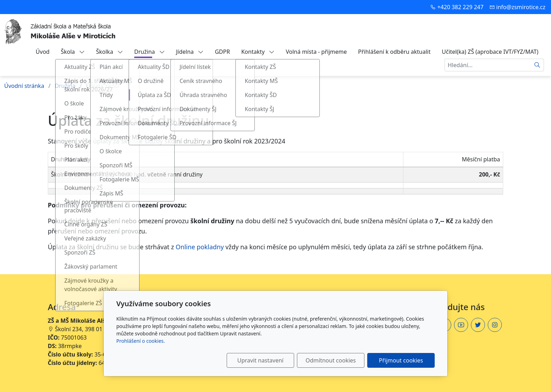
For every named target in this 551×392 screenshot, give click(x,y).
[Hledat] (537, 65)
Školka (109, 52)
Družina (150, 52)
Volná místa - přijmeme (316, 52)
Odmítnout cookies (331, 360)
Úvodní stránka (24, 86)
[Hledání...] (488, 65)
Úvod (43, 52)
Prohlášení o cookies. (141, 341)
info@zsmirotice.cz (521, 7)
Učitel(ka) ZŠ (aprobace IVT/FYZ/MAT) (490, 52)
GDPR (222, 52)
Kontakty (258, 52)
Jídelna (190, 52)
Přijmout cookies (401, 360)
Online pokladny (200, 247)
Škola (73, 52)
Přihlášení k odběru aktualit (394, 52)
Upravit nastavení (260, 360)
